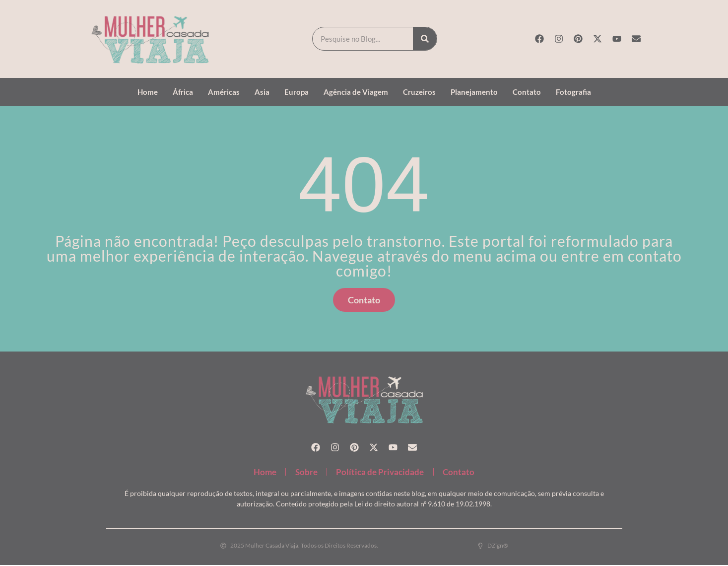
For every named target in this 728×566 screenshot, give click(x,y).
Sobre (305, 472)
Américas (224, 92)
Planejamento (474, 92)
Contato (527, 92)
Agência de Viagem (356, 92)
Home (148, 92)
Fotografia (573, 92)
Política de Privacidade (381, 472)
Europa (297, 92)
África (183, 92)
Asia (262, 92)
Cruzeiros (419, 92)
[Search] (425, 39)
